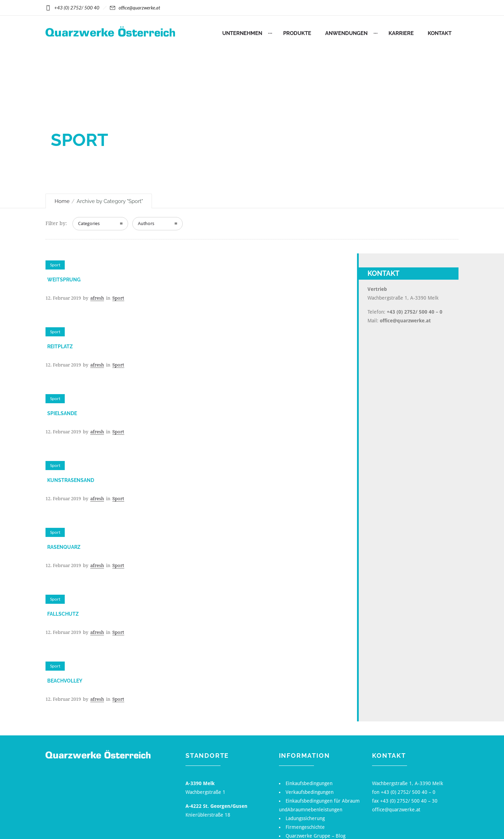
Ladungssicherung (305, 818)
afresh (97, 298)
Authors (146, 223)
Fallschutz (63, 614)
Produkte (297, 33)
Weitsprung (64, 280)
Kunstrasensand (71, 480)
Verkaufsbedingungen (310, 792)
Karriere (401, 33)
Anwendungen (346, 33)
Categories (89, 223)
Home (62, 201)
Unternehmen (242, 33)
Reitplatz (60, 347)
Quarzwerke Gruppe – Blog (316, 836)
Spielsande (62, 413)
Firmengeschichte (305, 827)
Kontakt (440, 33)
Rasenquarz (64, 547)
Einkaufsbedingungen (309, 783)
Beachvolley (65, 681)
